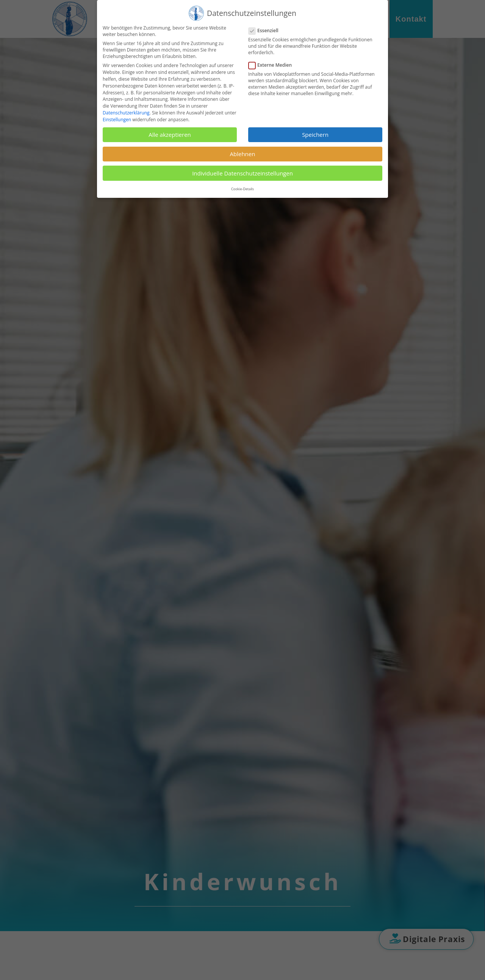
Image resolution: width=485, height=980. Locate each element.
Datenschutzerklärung (126, 113)
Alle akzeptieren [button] (170, 135)
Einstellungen (117, 120)
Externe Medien (273, 65)
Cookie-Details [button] (242, 189)
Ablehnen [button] (243, 154)
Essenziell (267, 31)
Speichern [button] (315, 135)
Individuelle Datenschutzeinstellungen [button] (242, 173)
